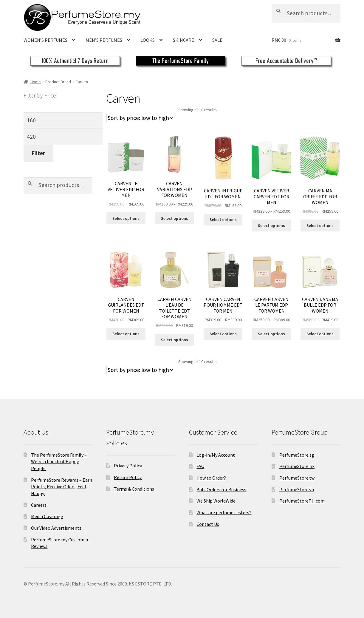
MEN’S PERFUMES (104, 40)
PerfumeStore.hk (297, 466)
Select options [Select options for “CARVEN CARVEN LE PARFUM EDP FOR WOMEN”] (271, 334)
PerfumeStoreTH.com (302, 501)
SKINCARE (183, 40)
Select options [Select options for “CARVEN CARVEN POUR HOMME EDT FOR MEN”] (223, 334)
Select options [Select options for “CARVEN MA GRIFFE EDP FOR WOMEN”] (320, 225)
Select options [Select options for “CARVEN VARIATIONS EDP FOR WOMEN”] (175, 218)
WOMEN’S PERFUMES (45, 40)
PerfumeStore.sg (297, 455)
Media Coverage (47, 516)
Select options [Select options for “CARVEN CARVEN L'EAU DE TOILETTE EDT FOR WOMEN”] (175, 340)
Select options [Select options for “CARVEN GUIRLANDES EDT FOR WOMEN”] (126, 334)
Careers (39, 505)
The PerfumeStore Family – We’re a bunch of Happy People (59, 462)
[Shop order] (140, 118)
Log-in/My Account (216, 455)
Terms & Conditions (134, 489)
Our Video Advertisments (56, 528)
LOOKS (148, 40)
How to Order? (211, 478)
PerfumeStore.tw (297, 478)
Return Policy (128, 477)
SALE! (218, 40)
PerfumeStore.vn (297, 489)
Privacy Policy (128, 466)
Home (36, 82)
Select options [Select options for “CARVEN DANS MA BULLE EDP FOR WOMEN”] (320, 334)
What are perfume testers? (224, 512)
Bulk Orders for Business (221, 489)
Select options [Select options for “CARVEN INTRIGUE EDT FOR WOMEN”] (223, 220)
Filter (38, 153)
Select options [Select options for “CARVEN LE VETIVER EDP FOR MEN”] (126, 218)
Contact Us (208, 524)
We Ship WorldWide (216, 501)
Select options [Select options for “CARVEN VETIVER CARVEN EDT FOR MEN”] (271, 225)
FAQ (200, 466)
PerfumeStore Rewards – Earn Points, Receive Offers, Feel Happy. (62, 487)
